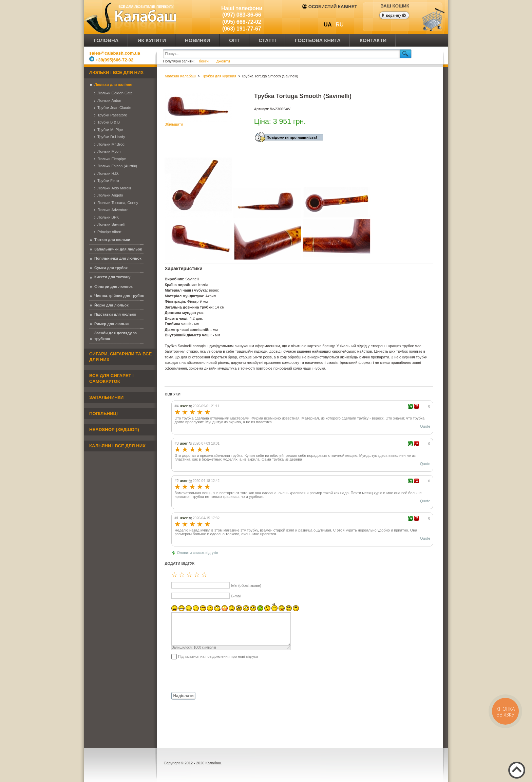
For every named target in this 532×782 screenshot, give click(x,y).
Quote (425, 426)
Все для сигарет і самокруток (111, 378)
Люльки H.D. (108, 173)
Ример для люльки (112, 324)
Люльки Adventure (113, 210)
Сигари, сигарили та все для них (120, 357)
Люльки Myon (109, 151)
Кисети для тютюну (112, 277)
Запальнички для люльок (118, 249)
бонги (204, 61)
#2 (176, 481)
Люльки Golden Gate (115, 93)
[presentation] (216, 675)
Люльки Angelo (110, 195)
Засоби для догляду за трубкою (116, 336)
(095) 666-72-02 (242, 22)
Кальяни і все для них (117, 446)
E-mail (236, 596)
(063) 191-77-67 (242, 29)
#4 (176, 406)
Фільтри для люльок (113, 286)
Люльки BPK (108, 217)
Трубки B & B (109, 122)
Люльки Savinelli (111, 224)
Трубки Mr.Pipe (110, 130)
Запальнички (106, 397)
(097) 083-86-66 (242, 15)
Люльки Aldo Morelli (114, 188)
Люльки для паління (113, 85)
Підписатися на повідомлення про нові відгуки (218, 656)
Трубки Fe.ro (108, 181)
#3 (176, 443)
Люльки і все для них (116, 72)
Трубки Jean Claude (114, 108)
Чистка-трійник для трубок (119, 296)
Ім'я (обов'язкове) (246, 585)
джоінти (223, 61)
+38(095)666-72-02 (111, 60)
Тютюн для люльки (112, 240)
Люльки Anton (109, 100)
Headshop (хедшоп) (114, 430)
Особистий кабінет (330, 7)
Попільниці (103, 414)
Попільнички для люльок (118, 258)
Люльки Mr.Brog (111, 144)
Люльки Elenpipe (112, 159)
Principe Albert (109, 232)
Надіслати (183, 696)
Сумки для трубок (111, 268)
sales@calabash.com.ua (115, 53)
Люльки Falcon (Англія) (117, 166)
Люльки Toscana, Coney (118, 203)
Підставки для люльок (115, 314)
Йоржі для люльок (111, 305)
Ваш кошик (395, 6)
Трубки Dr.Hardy (111, 137)
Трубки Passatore (112, 115)
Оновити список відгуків (197, 553)
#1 (176, 518)
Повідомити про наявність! (292, 137)
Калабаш (132, 17)
